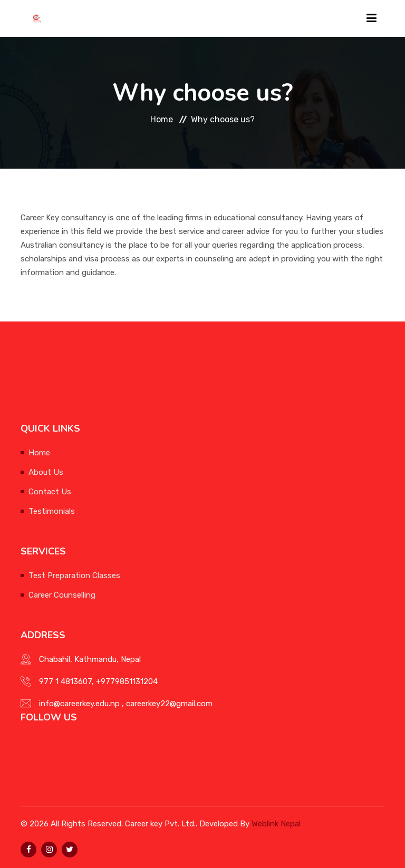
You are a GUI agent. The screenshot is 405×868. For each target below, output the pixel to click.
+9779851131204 (127, 681)
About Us (46, 472)
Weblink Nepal (276, 824)
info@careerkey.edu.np (79, 704)
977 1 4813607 (65, 681)
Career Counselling (62, 595)
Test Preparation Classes (74, 576)
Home (162, 119)
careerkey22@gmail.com (169, 704)
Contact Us (50, 492)
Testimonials (52, 511)
